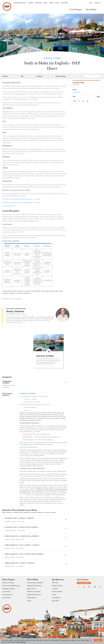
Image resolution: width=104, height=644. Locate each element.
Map (22, 76)
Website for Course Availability (12, 299)
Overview (5, 76)
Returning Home (32, 598)
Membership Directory (20, 3)
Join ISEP (31, 3)
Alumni (45, 3)
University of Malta (52, 58)
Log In (91, 3)
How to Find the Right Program (11, 586)
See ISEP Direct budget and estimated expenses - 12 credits (21, 199)
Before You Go (31, 589)
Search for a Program (8, 583)
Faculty (51, 3)
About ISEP (65, 3)
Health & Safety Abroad (34, 595)
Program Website (9, 206)
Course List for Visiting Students (29, 447)
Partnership (38, 3)
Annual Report (56, 598)
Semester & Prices (61, 76)
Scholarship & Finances (9, 589)
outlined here (32, 503)
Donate (57, 3)
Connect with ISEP (84, 583)
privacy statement (21, 642)
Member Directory (57, 586)
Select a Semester (77, 92)
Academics (39, 76)
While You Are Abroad (34, 592)
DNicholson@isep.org (21, 314)
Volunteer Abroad (7, 595)
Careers (54, 595)
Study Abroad (6, 592)
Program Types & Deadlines (35, 583)
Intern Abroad (6, 598)
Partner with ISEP (57, 592)
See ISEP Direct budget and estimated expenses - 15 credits (21, 202)
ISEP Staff (55, 583)
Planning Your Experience (34, 586)
